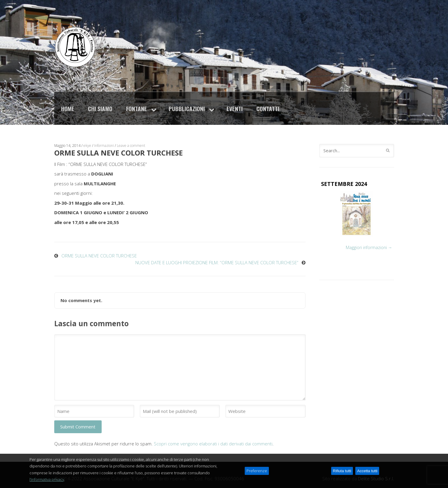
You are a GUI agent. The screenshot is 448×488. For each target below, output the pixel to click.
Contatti (268, 109)
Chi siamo (100, 109)
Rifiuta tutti (342, 472)
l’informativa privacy (47, 481)
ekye (87, 146)
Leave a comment (131, 146)
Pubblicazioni (187, 109)
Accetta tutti (367, 472)
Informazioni (104, 146)
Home (68, 109)
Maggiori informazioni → (369, 247)
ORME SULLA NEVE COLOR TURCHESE (99, 256)
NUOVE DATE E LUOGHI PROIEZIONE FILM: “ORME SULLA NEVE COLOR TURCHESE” (217, 262)
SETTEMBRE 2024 (344, 184)
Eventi (235, 109)
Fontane (137, 109)
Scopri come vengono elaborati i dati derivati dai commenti (213, 444)
